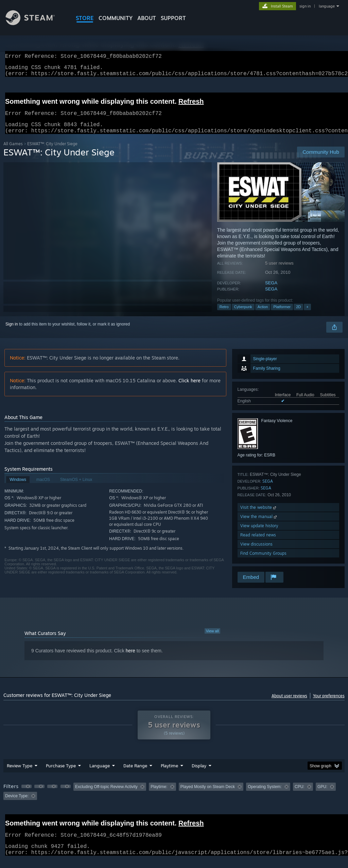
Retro (224, 315)
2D (298, 315)
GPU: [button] (322, 795)
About (147, 18)
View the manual (259, 525)
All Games (13, 152)
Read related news (258, 543)
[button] (27, 795)
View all (212, 639)
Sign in (12, 332)
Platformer (282, 315)
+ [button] (307, 315)
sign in (305, 6)
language (327, 6)
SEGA (271, 291)
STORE (85, 18)
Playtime (169, 774)
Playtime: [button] (159, 795)
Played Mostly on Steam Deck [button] (208, 795)
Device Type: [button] (17, 804)
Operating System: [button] (265, 795)
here (130, 659)
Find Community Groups (263, 561)
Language (100, 774)
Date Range (135, 774)
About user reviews (289, 704)
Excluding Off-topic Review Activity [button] (106, 795)
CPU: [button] (300, 795)
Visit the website (259, 515)
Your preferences (329, 704)
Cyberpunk (243, 315)
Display (199, 774)
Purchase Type (61, 774)
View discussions (256, 552)
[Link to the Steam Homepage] (35, 23)
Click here (189, 389)
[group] (174, 799)
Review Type (20, 774)
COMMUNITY (116, 18)
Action (263, 315)
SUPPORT (173, 18)
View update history (259, 534)
